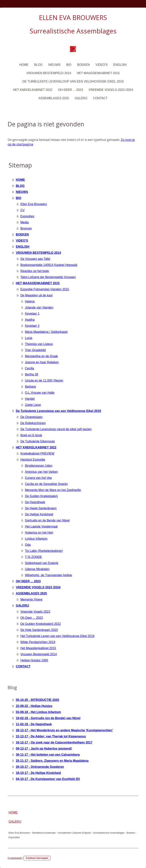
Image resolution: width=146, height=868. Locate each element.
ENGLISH (120, 65)
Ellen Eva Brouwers (34, 204)
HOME (24, 65)
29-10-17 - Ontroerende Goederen (40, 767)
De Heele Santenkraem (41, 508)
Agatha (30, 320)
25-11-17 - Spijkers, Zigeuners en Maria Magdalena (52, 761)
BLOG (38, 65)
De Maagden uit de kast (36, 295)
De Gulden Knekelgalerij (41, 496)
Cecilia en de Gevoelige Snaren (46, 484)
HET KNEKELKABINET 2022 (33, 90)
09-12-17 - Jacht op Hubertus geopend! (44, 749)
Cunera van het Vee (38, 478)
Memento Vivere (31, 599)
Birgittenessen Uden (39, 466)
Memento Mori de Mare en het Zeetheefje (53, 490)
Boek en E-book (31, 435)
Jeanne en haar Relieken (42, 362)
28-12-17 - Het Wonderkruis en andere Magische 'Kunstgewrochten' (64, 730)
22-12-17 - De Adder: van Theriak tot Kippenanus (51, 736)
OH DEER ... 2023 (70, 90)
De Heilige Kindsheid (39, 514)
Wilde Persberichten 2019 (38, 642)
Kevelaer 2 (32, 326)
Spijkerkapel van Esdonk (42, 563)
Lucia (29, 338)
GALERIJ (81, 98)
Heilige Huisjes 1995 (34, 660)
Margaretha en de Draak (41, 356)
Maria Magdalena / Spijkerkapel (46, 332)
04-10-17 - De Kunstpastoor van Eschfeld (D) (48, 779)
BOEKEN (84, 65)
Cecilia (29, 368)
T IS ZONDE (33, 557)
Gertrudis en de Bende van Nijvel (47, 520)
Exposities (27, 216)
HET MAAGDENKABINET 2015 (98, 73)
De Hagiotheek (35, 502)
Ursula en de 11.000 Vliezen (44, 380)
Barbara (30, 387)
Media (25, 222)
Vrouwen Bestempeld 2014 (39, 654)
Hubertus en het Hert (39, 533)
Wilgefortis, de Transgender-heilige (48, 575)
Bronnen (26, 228)
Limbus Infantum (36, 539)
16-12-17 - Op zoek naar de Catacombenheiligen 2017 (54, 742)
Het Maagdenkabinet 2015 (38, 648)
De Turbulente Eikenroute (38, 441)
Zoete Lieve (33, 405)
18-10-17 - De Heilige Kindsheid (38, 773)
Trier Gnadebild (35, 350)
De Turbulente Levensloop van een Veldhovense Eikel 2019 (73, 81)
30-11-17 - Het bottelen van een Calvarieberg (48, 755)
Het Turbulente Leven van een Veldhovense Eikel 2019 (57, 636)
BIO (69, 65)
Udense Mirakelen (37, 569)
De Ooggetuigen (31, 417)
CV (22, 210)
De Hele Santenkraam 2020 (39, 630)
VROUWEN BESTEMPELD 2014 (49, 73)
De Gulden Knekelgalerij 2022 (41, 624)
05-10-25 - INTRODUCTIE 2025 (37, 700)
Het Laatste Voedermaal (41, 526)
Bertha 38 (31, 374)
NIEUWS (54, 65)
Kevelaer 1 (32, 314)
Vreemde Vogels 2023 (35, 612)
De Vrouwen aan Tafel (35, 259)
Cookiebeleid (15, 858)
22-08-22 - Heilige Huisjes (34, 706)
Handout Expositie (33, 460)
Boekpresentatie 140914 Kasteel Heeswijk (49, 265)
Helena (30, 301)
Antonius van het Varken (41, 472)
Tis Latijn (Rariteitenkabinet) (44, 551)
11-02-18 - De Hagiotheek (34, 724)
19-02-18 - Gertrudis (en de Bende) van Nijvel (48, 718)
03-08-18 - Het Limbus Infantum (38, 712)
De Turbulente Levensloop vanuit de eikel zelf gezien (56, 429)
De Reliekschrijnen (33, 423)
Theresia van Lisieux (39, 344)
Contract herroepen (37, 858)
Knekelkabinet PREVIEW (37, 453)
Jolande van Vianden (39, 307)
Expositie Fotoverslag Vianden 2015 (45, 289)
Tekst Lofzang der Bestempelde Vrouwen (48, 277)
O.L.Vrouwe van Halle (40, 393)
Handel (30, 399)
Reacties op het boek (35, 271)
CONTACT (100, 98)
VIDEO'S (102, 65)
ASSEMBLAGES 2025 (54, 98)
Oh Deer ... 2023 (32, 618)
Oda (28, 545)
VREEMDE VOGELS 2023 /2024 (111, 90)
